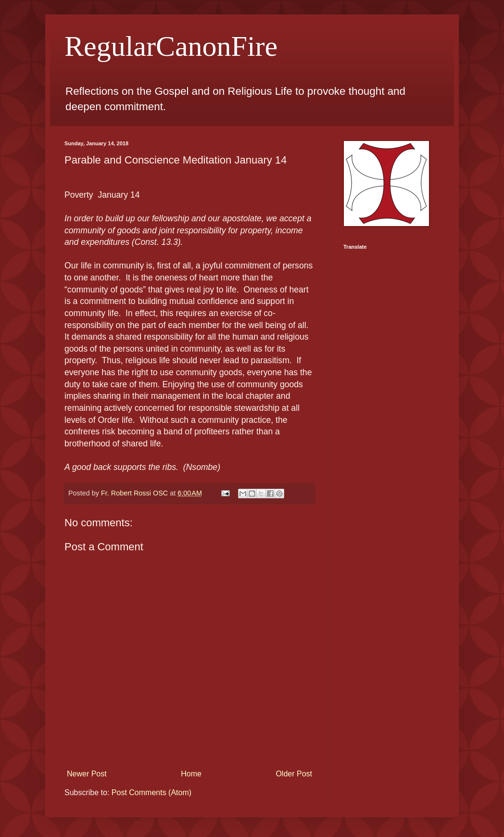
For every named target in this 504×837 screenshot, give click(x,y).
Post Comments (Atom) (151, 793)
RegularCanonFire (171, 46)
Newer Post (87, 774)
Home (191, 774)
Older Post (294, 774)
